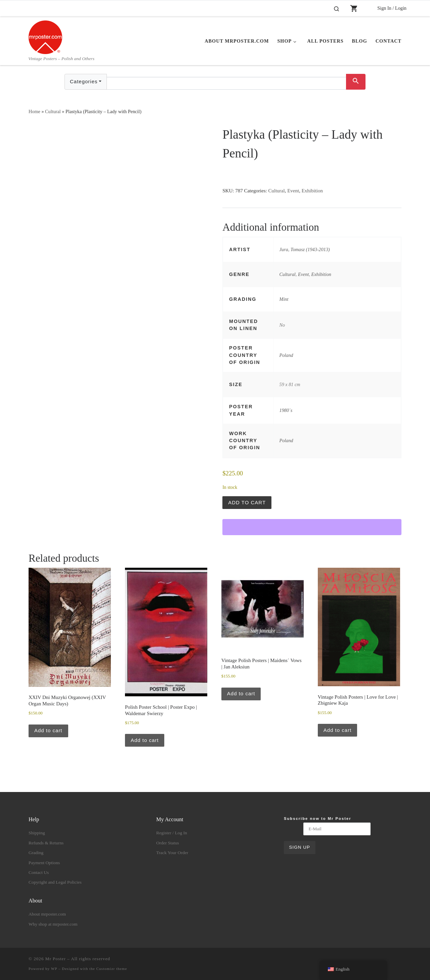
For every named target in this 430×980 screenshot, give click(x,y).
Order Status (168, 843)
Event (293, 191)
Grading (36, 853)
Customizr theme (112, 969)
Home (34, 111)
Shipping (37, 833)
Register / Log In (172, 833)
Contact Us (39, 872)
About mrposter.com (47, 914)
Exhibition (312, 191)
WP (54, 969)
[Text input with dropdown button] (226, 83)
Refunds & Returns (46, 843)
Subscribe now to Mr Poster (318, 819)
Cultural (53, 111)
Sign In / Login (392, 8)
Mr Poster (56, 959)
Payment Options (44, 863)
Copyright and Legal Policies (55, 882)
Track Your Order (172, 853)
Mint (284, 299)
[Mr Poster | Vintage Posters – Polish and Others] (45, 36)
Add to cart (247, 502)
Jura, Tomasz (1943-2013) (305, 249)
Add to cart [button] (48, 730)
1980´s (286, 410)
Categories (84, 81)
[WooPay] (312, 527)
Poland (286, 355)
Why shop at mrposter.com (53, 924)
